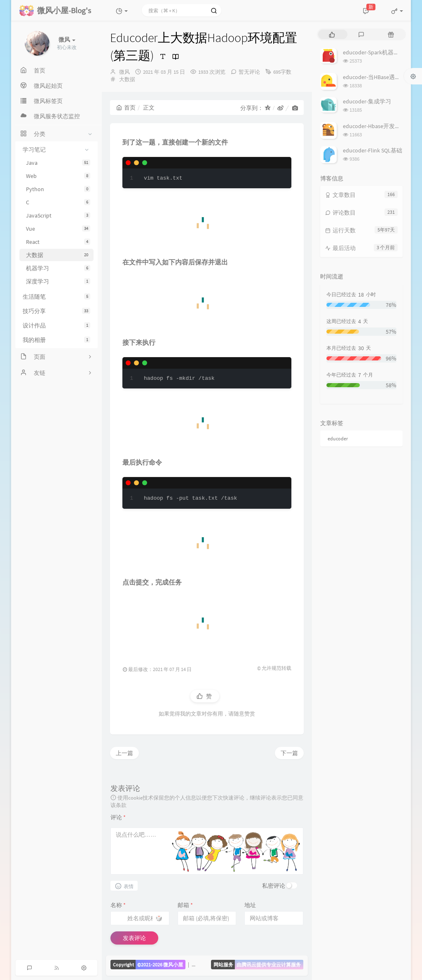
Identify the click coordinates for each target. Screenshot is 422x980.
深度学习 (58, 281)
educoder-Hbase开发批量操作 (380, 126)
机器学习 (58, 268)
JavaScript (58, 215)
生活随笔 (56, 297)
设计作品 (56, 325)
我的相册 (56, 340)
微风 (124, 72)
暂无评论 (249, 72)
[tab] (332, 34)
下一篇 (289, 753)
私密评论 (274, 886)
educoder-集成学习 (367, 101)
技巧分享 (56, 311)
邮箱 (185, 905)
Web (58, 176)
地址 (250, 905)
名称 (118, 905)
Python (58, 189)
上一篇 (124, 753)
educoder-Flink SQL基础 (373, 150)
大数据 (58, 255)
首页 (126, 108)
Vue (58, 229)
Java (58, 163)
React (58, 242)
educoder (338, 439)
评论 (118, 817)
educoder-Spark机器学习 (374, 52)
